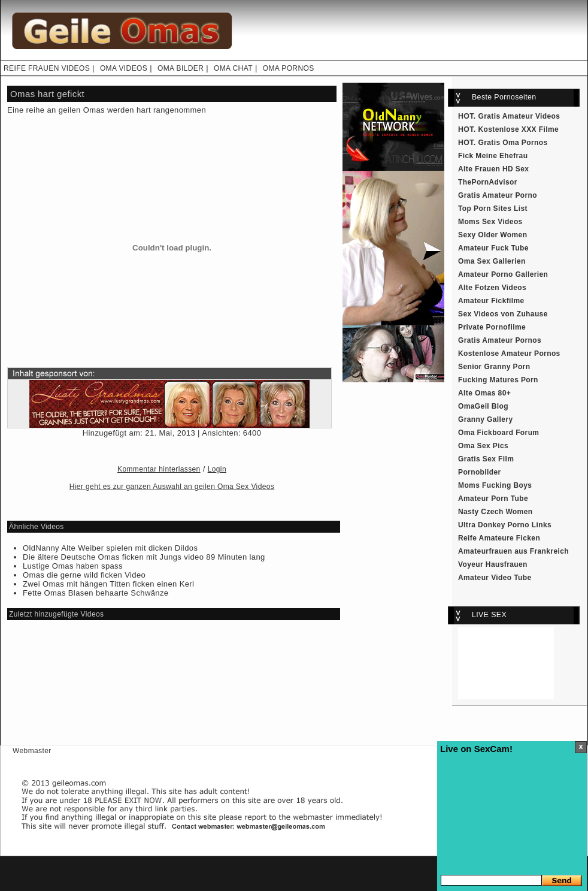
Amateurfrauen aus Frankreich (513, 551)
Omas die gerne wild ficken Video (84, 575)
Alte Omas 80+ (484, 393)
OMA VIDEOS (124, 68)
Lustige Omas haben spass (73, 566)
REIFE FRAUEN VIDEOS (47, 68)
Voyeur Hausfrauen (493, 564)
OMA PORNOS (289, 68)
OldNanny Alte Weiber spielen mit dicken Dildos (110, 548)
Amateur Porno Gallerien (503, 274)
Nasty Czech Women (495, 512)
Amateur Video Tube (495, 578)
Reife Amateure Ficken (499, 538)
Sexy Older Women (492, 235)
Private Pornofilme (492, 327)
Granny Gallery (486, 419)
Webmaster (32, 751)
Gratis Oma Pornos (513, 143)
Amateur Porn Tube (493, 499)
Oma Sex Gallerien (492, 261)
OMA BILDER (181, 68)
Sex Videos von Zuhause (503, 314)
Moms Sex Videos (490, 222)
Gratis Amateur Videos (519, 116)
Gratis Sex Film (486, 459)
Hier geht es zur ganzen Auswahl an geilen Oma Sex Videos (172, 487)
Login (217, 469)
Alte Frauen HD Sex (493, 169)
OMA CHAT (233, 68)
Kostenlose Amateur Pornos (509, 354)
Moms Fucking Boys (495, 485)
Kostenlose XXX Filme (519, 129)
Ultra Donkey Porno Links (505, 525)
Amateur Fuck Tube (493, 248)
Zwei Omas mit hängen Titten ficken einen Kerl (108, 584)
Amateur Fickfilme (491, 301)
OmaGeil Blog (483, 406)
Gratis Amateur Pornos (500, 340)
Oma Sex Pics (483, 446)
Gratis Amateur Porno (498, 195)
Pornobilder (480, 472)
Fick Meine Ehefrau (493, 156)
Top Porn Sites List (493, 209)
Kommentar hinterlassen (159, 469)
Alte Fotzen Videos (492, 288)
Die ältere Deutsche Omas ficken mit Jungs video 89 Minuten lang (144, 557)
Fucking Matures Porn (498, 380)
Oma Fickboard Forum (498, 433)
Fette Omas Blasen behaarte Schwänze (96, 593)
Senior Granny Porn (494, 367)
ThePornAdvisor (488, 182)
